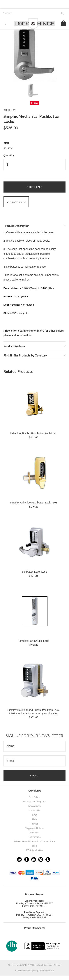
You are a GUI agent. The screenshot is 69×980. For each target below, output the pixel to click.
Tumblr (48, 859)
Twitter (19, 859)
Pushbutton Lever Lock (34, 572)
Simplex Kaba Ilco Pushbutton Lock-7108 (33, 503)
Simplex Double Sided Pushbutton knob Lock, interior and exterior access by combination (33, 712)
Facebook (27, 859)
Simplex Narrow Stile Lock (34, 641)
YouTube (34, 859)
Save (36, 103)
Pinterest (41, 859)
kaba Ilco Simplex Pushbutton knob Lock (33, 433)
